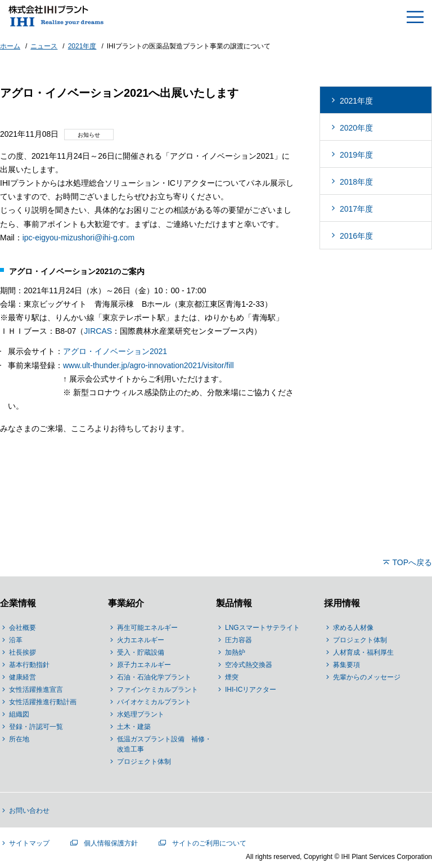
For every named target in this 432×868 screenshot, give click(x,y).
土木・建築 (134, 727)
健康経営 (22, 677)
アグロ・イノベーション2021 (115, 351)
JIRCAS (98, 331)
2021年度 (356, 101)
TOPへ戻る (412, 562)
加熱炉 (235, 652)
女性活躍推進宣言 (36, 690)
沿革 (16, 640)
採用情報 (342, 603)
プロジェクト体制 (144, 762)
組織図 (19, 714)
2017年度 (356, 209)
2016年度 (356, 236)
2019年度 (356, 155)
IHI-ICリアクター (251, 690)
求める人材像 (353, 628)
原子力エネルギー (144, 665)
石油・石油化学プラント (154, 677)
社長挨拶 (22, 652)
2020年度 (356, 128)
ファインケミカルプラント (157, 690)
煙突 (232, 677)
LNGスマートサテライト (262, 628)
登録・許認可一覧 (36, 727)
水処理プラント (141, 714)
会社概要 (22, 628)
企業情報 (18, 603)
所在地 (19, 739)
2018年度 (356, 182)
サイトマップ (29, 843)
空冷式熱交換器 (249, 665)
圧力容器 (238, 640)
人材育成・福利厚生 (363, 652)
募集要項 (346, 665)
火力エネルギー (141, 640)
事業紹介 (126, 603)
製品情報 (234, 603)
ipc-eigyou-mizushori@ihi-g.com (78, 238)
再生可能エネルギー (147, 628)
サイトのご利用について (209, 843)
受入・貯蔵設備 (141, 652)
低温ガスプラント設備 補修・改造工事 (164, 744)
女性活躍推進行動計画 (43, 702)
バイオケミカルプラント (154, 702)
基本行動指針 (29, 665)
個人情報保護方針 (111, 843)
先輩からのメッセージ (367, 677)
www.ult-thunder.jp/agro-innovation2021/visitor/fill (148, 365)
